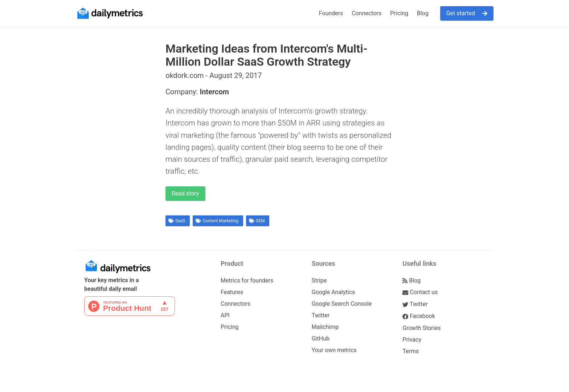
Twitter (321, 315)
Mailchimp (325, 327)
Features (232, 292)
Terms (411, 351)
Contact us (420, 292)
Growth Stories (421, 328)
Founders (331, 13)
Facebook (419, 316)
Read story (185, 193)
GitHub (321, 339)
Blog (423, 13)
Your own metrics (334, 350)
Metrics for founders (247, 280)
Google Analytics (333, 292)
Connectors (367, 13)
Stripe (319, 280)
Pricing (399, 13)
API (225, 315)
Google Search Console (342, 304)
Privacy (412, 340)
